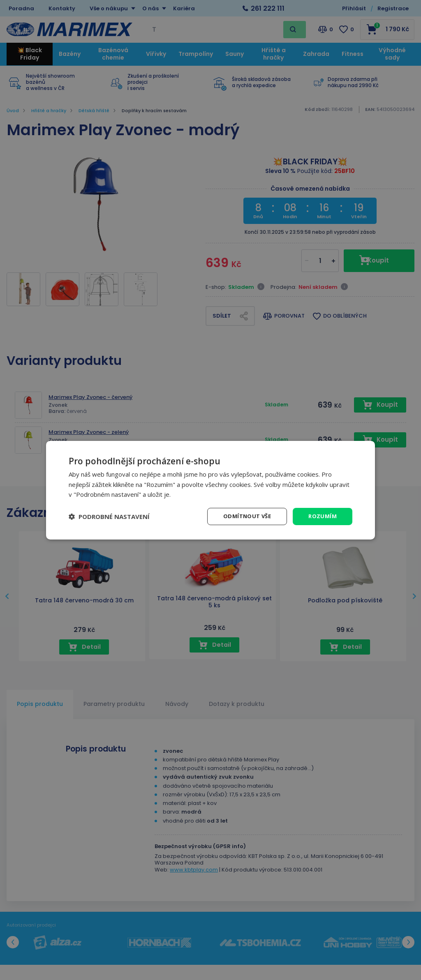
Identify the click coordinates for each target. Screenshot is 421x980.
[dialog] (210, 490)
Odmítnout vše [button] (244, 516)
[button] (109, 517)
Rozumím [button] (322, 516)
